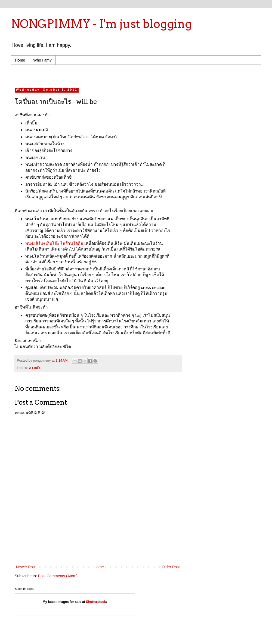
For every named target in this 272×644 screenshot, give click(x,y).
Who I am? (42, 60)
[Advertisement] (98, 549)
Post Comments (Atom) (58, 576)
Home (20, 60)
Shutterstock (96, 602)
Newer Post (26, 567)
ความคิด (35, 368)
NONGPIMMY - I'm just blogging (101, 24)
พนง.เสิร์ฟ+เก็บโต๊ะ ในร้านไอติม (54, 243)
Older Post (171, 567)
